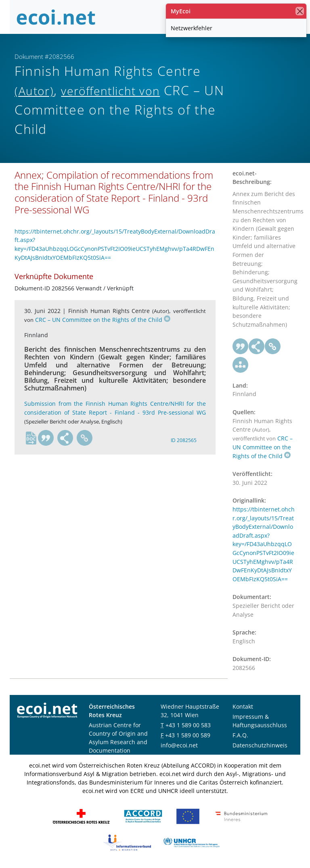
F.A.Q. (240, 735)
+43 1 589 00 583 (188, 725)
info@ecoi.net (179, 745)
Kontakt (243, 706)
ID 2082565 (184, 440)
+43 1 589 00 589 (188, 735)
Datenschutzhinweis (260, 745)
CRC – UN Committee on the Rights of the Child (103, 320)
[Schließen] (300, 11)
